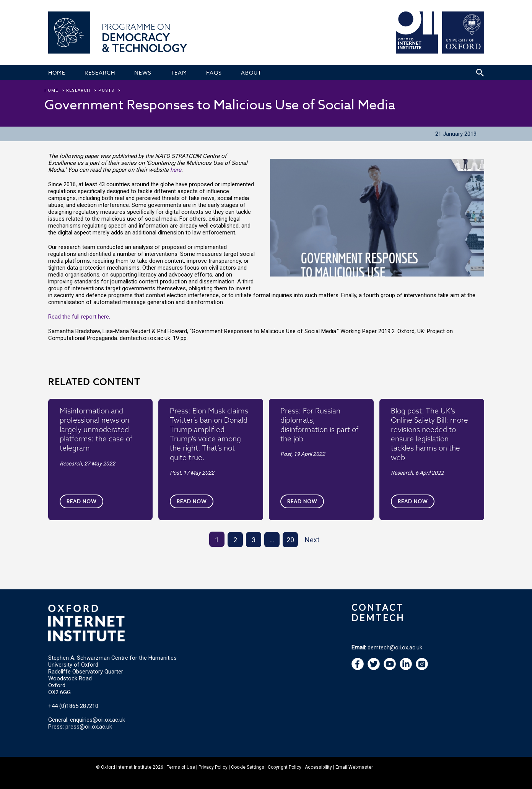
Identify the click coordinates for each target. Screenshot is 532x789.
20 (290, 540)
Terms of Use (181, 767)
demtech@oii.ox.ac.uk (395, 647)
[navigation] (390, 668)
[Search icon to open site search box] (480, 73)
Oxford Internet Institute (126, 767)
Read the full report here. (79, 317)
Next (312, 540)
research (78, 90)
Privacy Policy (213, 767)
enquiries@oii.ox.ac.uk (98, 720)
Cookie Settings (248, 767)
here (176, 170)
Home (51, 90)
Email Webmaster (354, 767)
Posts (106, 90)
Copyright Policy (285, 767)
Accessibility (318, 767)
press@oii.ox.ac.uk (89, 727)
